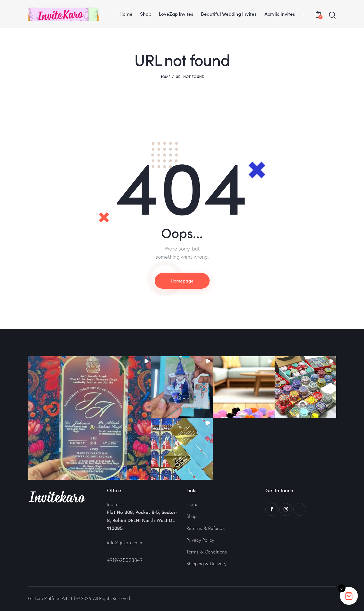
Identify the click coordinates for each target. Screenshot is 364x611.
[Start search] (332, 15)
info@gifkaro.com (125, 542)
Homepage (182, 281)
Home (165, 76)
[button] (90, 418)
